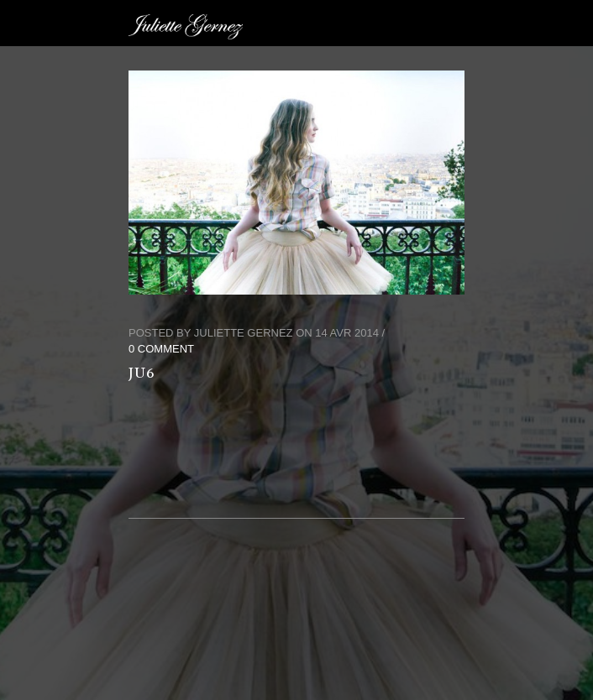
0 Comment (161, 349)
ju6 (142, 373)
